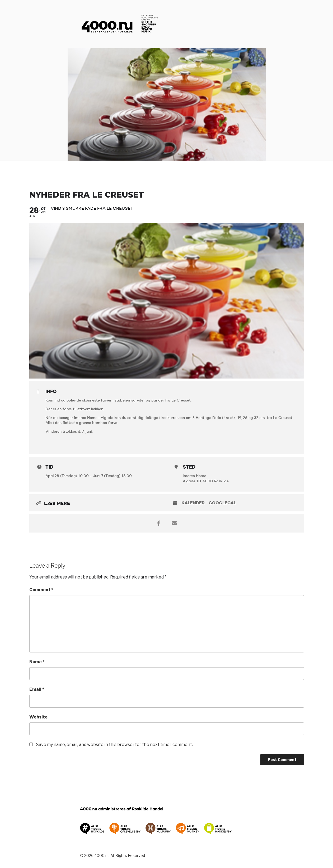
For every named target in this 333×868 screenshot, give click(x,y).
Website (38, 717)
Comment (41, 590)
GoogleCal (222, 503)
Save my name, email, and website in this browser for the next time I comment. (114, 745)
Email (37, 689)
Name (37, 662)
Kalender (193, 503)
